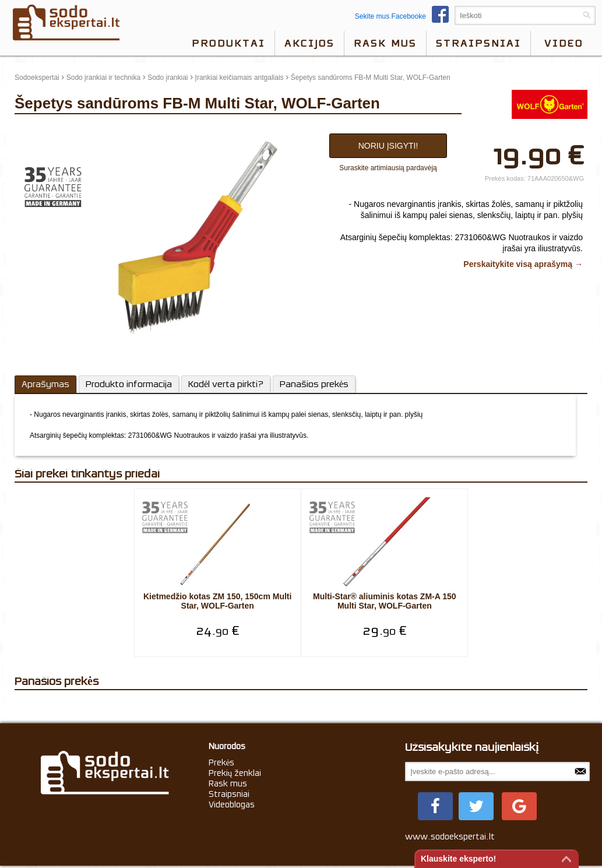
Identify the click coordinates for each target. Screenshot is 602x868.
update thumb (39, 131)
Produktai (228, 43)
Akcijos (309, 43)
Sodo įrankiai (168, 78)
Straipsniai (478, 43)
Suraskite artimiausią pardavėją (388, 168)
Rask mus (385, 43)
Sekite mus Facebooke (405, 16)
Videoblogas (232, 806)
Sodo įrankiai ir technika (103, 78)
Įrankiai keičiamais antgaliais (240, 78)
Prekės (222, 764)
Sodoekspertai (37, 78)
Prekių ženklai (235, 774)
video (564, 43)
